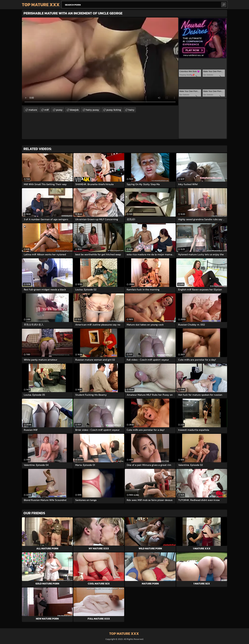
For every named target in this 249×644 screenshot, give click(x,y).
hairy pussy (93, 110)
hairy (131, 110)
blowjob (74, 110)
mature (33, 110)
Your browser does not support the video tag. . (100, 61)
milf (47, 110)
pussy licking (114, 110)
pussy (59, 110)
